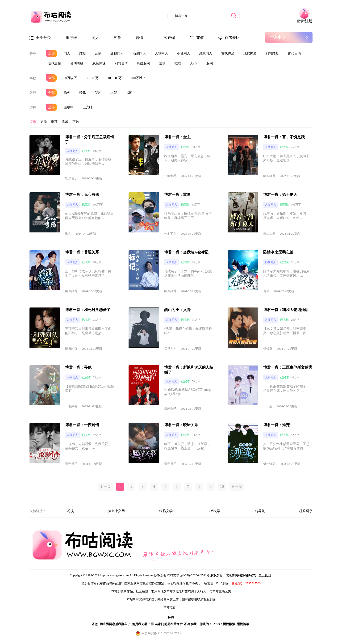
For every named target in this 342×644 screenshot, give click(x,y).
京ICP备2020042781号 (195, 575)
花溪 (71, 511)
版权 (33, 93)
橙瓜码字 (306, 511)
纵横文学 (166, 511)
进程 (33, 107)
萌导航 (260, 511)
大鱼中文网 (117, 511)
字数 (33, 78)
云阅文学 (214, 511)
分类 (33, 54)
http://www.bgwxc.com (114, 575)
